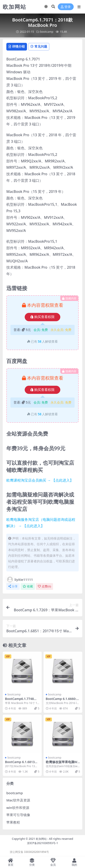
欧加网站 (41, 839)
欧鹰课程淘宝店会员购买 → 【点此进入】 (40, 480)
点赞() (44, 586)
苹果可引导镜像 (18, 815)
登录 (66, 7)
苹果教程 (13, 822)
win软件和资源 (18, 808)
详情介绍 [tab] (17, 46)
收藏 (28, 586)
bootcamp (47, 32)
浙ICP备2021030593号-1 (42, 843)
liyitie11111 (20, 579)
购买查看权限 (42, 317)
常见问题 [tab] (39, 46)
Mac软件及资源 (18, 800)
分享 (13, 586)
